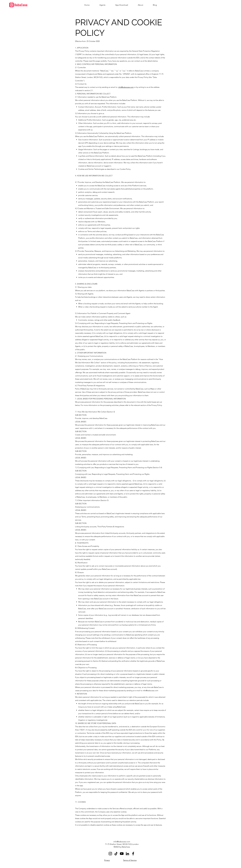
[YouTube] (122, 854)
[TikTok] (116, 854)
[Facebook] (133, 854)
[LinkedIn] (127, 854)
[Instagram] (110, 854)
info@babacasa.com (126, 87)
